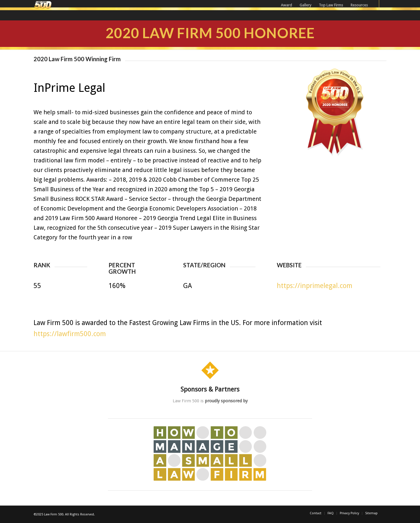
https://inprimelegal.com (315, 286)
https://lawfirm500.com (70, 334)
